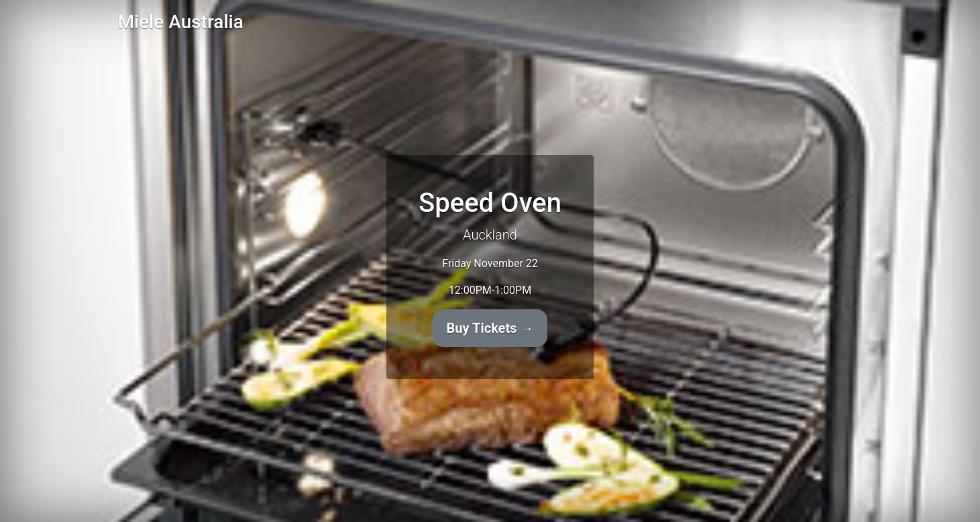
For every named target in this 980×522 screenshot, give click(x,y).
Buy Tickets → (490, 328)
